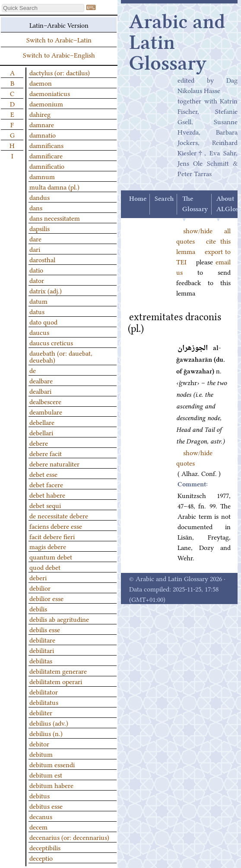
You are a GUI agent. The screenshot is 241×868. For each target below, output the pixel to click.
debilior (40, 588)
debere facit (46, 453)
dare (35, 238)
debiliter (41, 712)
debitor (39, 743)
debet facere (46, 484)
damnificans (46, 145)
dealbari (40, 391)
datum (38, 301)
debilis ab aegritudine (59, 619)
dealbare (41, 380)
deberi (38, 577)
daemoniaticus (50, 93)
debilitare (42, 640)
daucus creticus (51, 342)
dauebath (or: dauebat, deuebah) (61, 356)
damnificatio (47, 166)
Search (164, 199)
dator (37, 280)
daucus (39, 332)
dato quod (43, 321)
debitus (40, 795)
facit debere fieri (52, 536)
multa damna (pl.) (54, 186)
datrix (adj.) (46, 290)
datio (36, 270)
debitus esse (46, 806)
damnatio (43, 135)
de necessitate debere (59, 515)
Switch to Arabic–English (59, 55)
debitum (41, 754)
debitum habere (51, 785)
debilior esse (46, 598)
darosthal (42, 259)
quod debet (45, 567)
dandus (40, 197)
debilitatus (44, 702)
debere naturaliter (54, 463)
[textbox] (43, 8)
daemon (41, 83)
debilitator (44, 691)
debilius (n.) (46, 733)
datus (37, 311)
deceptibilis (45, 847)
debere (39, 443)
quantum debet (51, 556)
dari (35, 249)
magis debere (48, 546)
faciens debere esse (56, 526)
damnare (42, 124)
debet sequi (45, 505)
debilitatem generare (58, 671)
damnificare (46, 155)
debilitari (42, 650)
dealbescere (45, 401)
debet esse (43, 474)
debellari (41, 432)
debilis (38, 608)
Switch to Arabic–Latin (59, 39)
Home (138, 199)
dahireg (40, 114)
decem (38, 826)
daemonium (46, 103)
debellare (42, 422)
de (33, 370)
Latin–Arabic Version (59, 25)
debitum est (46, 775)
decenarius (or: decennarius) (69, 837)
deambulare (46, 411)
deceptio (41, 858)
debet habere (47, 495)
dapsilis (40, 228)
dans (36, 207)
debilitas (41, 660)
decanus (41, 816)
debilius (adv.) (49, 723)
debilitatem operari (56, 681)
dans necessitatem (55, 218)
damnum (42, 176)
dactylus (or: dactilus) (60, 72)
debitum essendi (52, 764)
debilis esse (45, 629)
